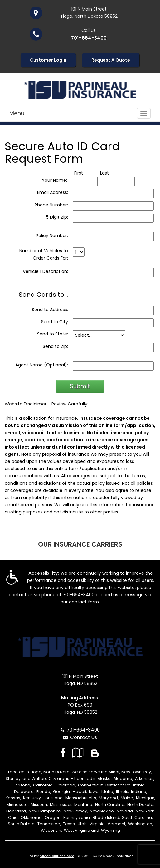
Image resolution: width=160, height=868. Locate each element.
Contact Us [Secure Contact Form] (80, 737)
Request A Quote (111, 60)
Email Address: (53, 192)
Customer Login (48, 60)
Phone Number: (51, 205)
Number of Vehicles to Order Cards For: (44, 254)
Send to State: (53, 334)
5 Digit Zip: (57, 217)
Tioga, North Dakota (50, 772)
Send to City (55, 322)
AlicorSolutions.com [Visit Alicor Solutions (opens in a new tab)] (57, 856)
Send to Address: (50, 310)
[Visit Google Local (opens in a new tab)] (78, 753)
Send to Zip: (55, 346)
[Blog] (95, 753)
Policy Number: (52, 236)
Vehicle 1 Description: (45, 271)
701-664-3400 (89, 38)
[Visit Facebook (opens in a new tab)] (63, 753)
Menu (17, 113)
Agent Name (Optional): (42, 365)
